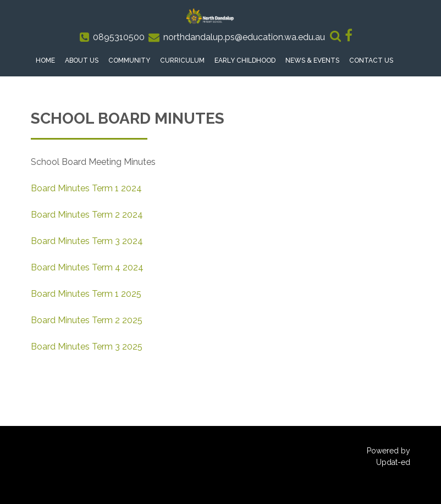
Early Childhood (245, 60)
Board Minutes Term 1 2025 (86, 294)
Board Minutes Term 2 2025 (87, 320)
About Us (82, 60)
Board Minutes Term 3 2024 (87, 241)
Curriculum (182, 60)
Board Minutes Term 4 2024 (87, 267)
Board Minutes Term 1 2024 (86, 188)
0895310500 (119, 37)
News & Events (312, 60)
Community (129, 60)
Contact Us (371, 60)
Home (45, 60)
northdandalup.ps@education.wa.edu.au (244, 37)
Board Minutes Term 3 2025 (87, 347)
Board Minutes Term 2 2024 (87, 215)
